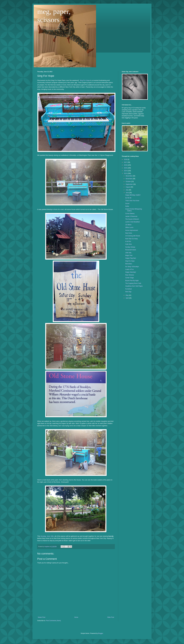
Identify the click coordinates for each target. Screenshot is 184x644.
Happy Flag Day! (131, 258)
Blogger (101, 633)
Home (76, 617)
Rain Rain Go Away (132, 239)
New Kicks (129, 233)
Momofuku (129, 264)
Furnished (128, 289)
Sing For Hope (85, 80)
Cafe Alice (129, 244)
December (129, 176)
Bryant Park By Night (132, 281)
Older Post (111, 617)
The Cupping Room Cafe (133, 283)
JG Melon (128, 225)
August (128, 187)
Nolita (127, 206)
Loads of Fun (129, 269)
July (127, 190)
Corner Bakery (130, 214)
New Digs (128, 292)
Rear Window (130, 275)
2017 (126, 162)
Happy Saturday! (131, 272)
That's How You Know (132, 201)
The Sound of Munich (132, 219)
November (129, 179)
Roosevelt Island (131, 250)
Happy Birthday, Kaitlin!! (133, 195)
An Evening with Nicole (133, 236)
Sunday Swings (130, 247)
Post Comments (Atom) (53, 621)
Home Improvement (132, 230)
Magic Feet (129, 255)
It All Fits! (128, 241)
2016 (126, 165)
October (128, 182)
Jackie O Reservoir (131, 216)
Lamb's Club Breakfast (132, 222)
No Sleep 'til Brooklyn (132, 267)
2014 (126, 171)
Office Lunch (129, 227)
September (129, 184)
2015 (126, 168)
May (127, 295)
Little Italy (128, 253)
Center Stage (130, 278)
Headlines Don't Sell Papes (134, 286)
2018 (126, 159)
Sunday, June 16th (47, 536)
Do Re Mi (128, 198)
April (127, 298)
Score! (127, 203)
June (127, 193)
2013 (126, 173)
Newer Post (42, 617)
